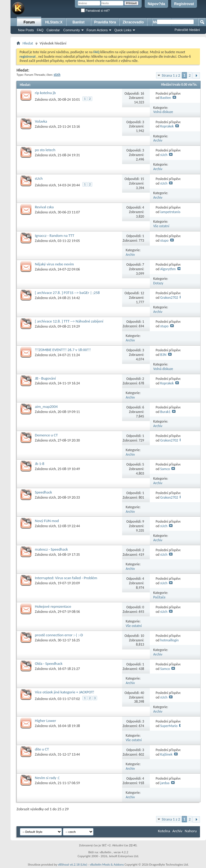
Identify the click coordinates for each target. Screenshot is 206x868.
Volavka (41, 121)
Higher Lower (45, 721)
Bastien (166, 98)
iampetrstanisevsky (174, 212)
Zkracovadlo (133, 22)
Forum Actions (97, 30)
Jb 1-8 (40, 464)
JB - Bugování (45, 378)
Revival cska (44, 207)
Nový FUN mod (47, 521)
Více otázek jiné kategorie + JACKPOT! (65, 692)
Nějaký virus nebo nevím (54, 264)
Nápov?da (156, 4)
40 (142, 693)
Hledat (28, 43)
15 (142, 179)
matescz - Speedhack (51, 549)
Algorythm (168, 269)
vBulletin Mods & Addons (107, 865)
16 (142, 93)
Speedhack (43, 492)
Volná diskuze (163, 112)
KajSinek (166, 754)
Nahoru (191, 831)
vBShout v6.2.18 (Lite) (72, 865)
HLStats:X (54, 22)
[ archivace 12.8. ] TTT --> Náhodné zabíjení (69, 321)
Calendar (53, 30)
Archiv (158, 140)
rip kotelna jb (45, 93)
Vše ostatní (161, 226)
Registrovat (184, 4)
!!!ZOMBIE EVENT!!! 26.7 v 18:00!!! (63, 350)
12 (142, 293)
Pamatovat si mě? (95, 11)
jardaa (165, 783)
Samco (165, 469)
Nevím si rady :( (47, 778)
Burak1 (165, 412)
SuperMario (169, 726)
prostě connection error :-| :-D (59, 635)
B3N (163, 355)
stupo (164, 240)
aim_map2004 (46, 406)
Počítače (160, 597)
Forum (29, 22)
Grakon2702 (169, 298)
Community (72, 30)
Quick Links (123, 30)
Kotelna (164, 831)
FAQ (40, 30)
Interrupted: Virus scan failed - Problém (66, 578)
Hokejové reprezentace (53, 606)
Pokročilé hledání (187, 30)
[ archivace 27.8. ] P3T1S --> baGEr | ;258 (67, 293)
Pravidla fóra (105, 22)
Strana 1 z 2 (171, 75)
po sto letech (45, 150)
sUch (52, 99)
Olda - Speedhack (49, 663)
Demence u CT (46, 435)
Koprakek (167, 126)
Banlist (78, 22)
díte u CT (42, 749)
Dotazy (158, 283)
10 (142, 636)
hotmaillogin (169, 640)
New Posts (26, 30)
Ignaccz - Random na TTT (55, 235)
